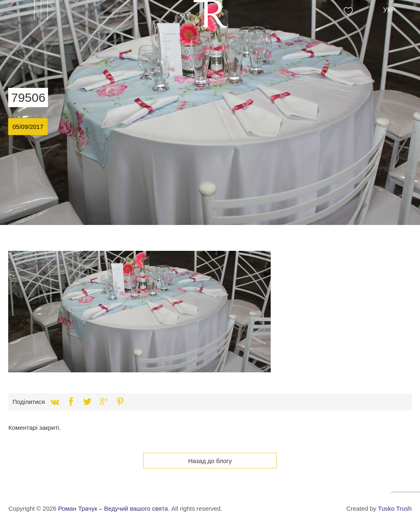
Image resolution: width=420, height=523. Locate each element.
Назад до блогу (210, 461)
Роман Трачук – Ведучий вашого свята (113, 508)
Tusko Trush (395, 508)
